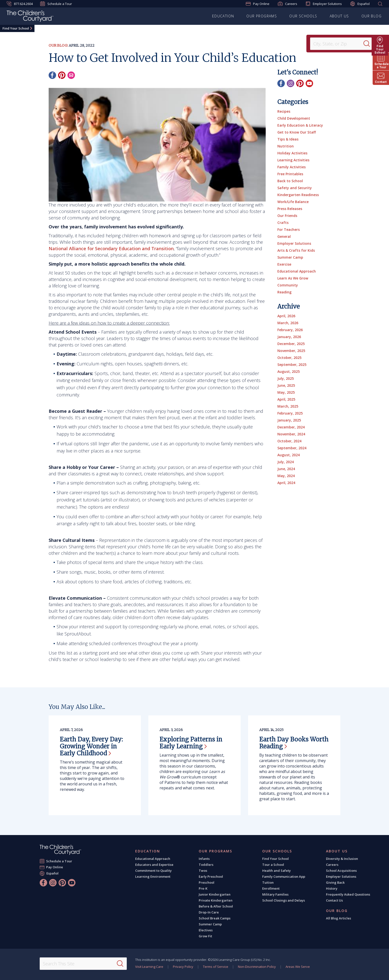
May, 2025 (286, 392)
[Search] (368, 44)
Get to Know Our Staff (297, 132)
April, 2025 (286, 399)
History (332, 888)
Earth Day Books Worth (294, 743)
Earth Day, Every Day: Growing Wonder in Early (91, 746)
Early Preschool (211, 876)
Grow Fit (205, 936)
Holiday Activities (292, 153)
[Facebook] (52, 75)
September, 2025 (292, 365)
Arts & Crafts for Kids (296, 250)
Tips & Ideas (288, 139)
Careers (288, 4)
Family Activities (292, 167)
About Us (339, 16)
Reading (284, 292)
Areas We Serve (298, 967)
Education (223, 16)
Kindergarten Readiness (298, 195)
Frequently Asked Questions (348, 894)
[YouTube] (309, 83)
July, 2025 (286, 378)
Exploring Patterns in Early (191, 743)
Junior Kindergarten (215, 894)
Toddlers (206, 865)
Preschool (207, 882)
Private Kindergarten (216, 900)
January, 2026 (289, 337)
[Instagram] (291, 83)
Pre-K (203, 888)
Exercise (284, 264)
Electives (206, 930)
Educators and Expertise (154, 865)
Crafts (283, 223)
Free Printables (290, 174)
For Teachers (289, 229)
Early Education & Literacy (300, 125)
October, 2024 (289, 441)
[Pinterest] (62, 75)
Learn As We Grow (293, 278)
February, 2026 (290, 330)
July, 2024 (286, 462)
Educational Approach (297, 271)
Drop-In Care (209, 912)
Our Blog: (58, 45)
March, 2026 (288, 323)
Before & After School (216, 906)
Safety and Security (295, 188)
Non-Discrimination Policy (257, 967)
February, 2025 (290, 413)
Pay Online (258, 4)
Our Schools (303, 16)
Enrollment (271, 888)
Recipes (284, 111)
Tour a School (273, 865)
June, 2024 (286, 469)
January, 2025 (289, 420)
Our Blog (372, 16)
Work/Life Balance (293, 202)
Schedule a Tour (56, 4)
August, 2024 (289, 455)
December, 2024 (291, 427)
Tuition (268, 882)
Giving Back (335, 882)
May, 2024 (286, 476)
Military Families (275, 894)
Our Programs (262, 16)
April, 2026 (286, 316)
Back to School (290, 181)
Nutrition (286, 146)
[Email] (71, 75)
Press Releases (290, 209)
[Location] (338, 44)
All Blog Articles (339, 918)
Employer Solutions (324, 4)
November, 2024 (291, 434)
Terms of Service (216, 967)
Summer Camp (290, 257)
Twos (203, 871)
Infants (204, 859)
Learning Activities (293, 160)
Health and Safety (276, 871)
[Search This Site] (83, 964)
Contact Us (334, 900)
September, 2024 (292, 448)
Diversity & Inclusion (342, 859)
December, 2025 (291, 344)
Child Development (294, 118)
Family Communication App (284, 876)
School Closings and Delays (284, 900)
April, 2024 (286, 483)
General (284, 236)
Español (360, 4)
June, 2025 (286, 385)
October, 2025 (289, 358)
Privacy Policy (183, 967)
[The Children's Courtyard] (30, 17)
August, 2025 (289, 371)
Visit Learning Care (149, 967)
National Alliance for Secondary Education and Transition (111, 248)
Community (288, 285)
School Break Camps (215, 918)
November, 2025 (291, 351)
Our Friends (287, 216)
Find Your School (16, 28)
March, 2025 (288, 406)
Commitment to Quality (153, 871)
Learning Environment (153, 876)
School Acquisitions (341, 871)
